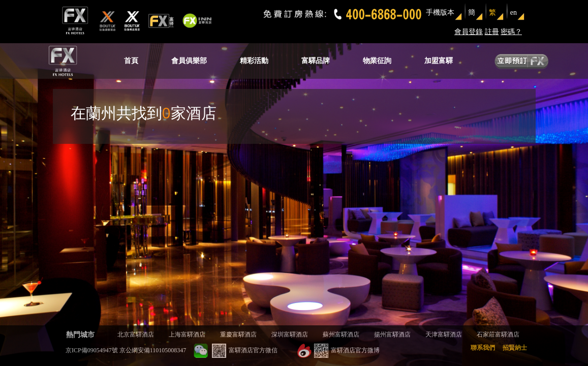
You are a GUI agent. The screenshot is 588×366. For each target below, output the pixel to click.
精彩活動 (254, 61)
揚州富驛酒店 (392, 334)
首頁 (131, 61)
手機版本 (440, 12)
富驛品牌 (316, 61)
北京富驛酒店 (136, 334)
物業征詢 (377, 61)
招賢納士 (515, 348)
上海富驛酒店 (187, 334)
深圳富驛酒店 (290, 334)
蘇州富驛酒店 (341, 334)
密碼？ (511, 32)
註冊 (492, 32)
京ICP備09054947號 (92, 350)
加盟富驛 (439, 61)
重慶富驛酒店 (238, 334)
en (514, 12)
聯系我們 (483, 348)
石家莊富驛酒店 (498, 334)
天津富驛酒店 (444, 334)
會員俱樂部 (189, 61)
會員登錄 (469, 32)
